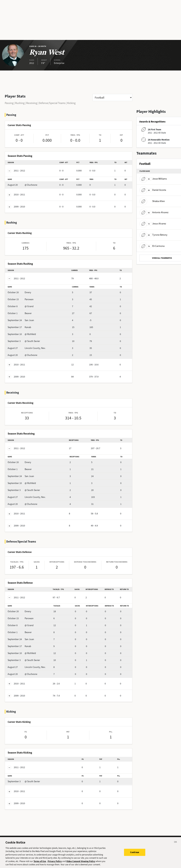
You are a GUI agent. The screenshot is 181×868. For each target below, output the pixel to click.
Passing (9, 103)
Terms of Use (40, 863)
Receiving (32, 103)
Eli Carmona (152, 246)
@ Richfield (22, 334)
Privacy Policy (55, 863)
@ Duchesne (22, 185)
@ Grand (21, 306)
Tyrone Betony (153, 235)
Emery (19, 292)
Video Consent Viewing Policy (81, 863)
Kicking (71, 103)
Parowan (21, 299)
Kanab (19, 327)
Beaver (20, 313)
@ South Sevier (24, 341)
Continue (135, 854)
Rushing (20, 103)
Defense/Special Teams (52, 103)
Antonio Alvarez (154, 212)
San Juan (21, 320)
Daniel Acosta (153, 190)
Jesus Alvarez (153, 224)
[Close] (176, 844)
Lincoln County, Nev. (27, 348)
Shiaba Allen (152, 201)
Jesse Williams (153, 179)
